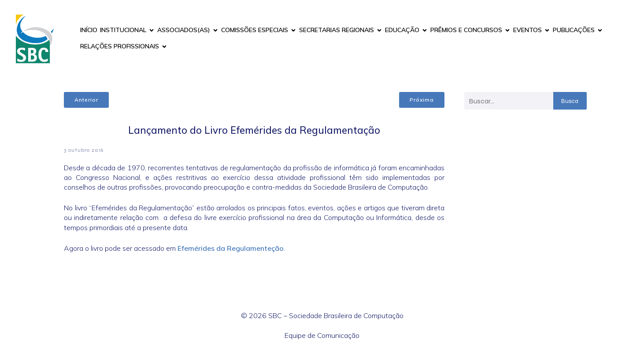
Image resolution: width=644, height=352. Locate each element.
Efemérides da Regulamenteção (231, 248)
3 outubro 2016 (84, 150)
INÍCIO (89, 30)
